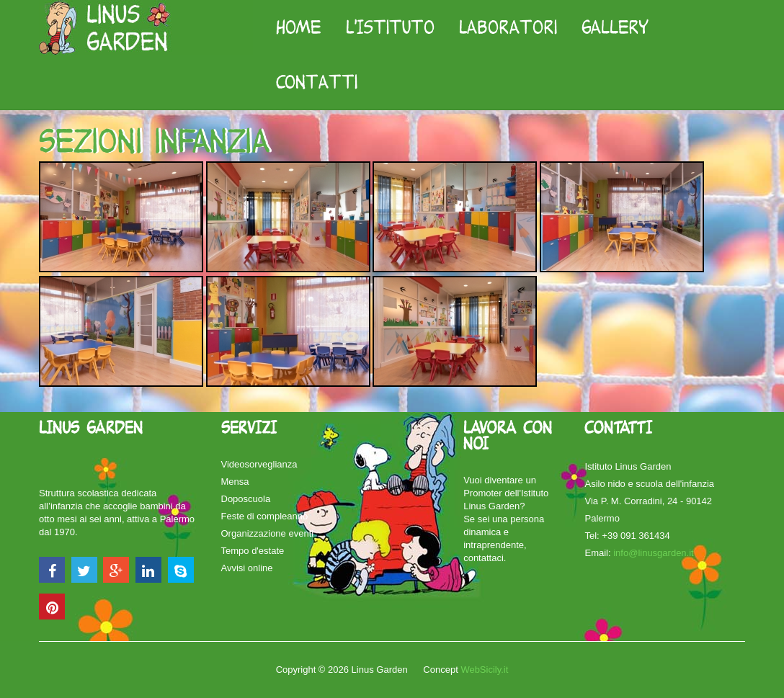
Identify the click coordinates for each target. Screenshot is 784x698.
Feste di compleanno (265, 516)
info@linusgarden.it (653, 553)
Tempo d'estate (253, 551)
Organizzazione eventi (268, 533)
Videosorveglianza (259, 464)
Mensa (235, 482)
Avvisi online (247, 568)
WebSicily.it (484, 670)
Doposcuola (246, 499)
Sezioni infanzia (154, 141)
